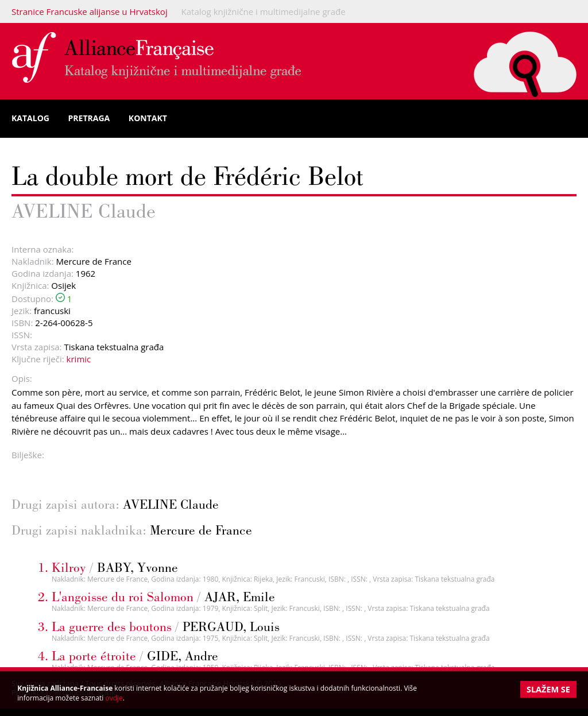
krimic (79, 359)
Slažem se (548, 689)
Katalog (30, 118)
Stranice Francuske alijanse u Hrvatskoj (90, 11)
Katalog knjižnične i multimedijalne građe (264, 11)
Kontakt (148, 118)
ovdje (114, 698)
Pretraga (89, 118)
